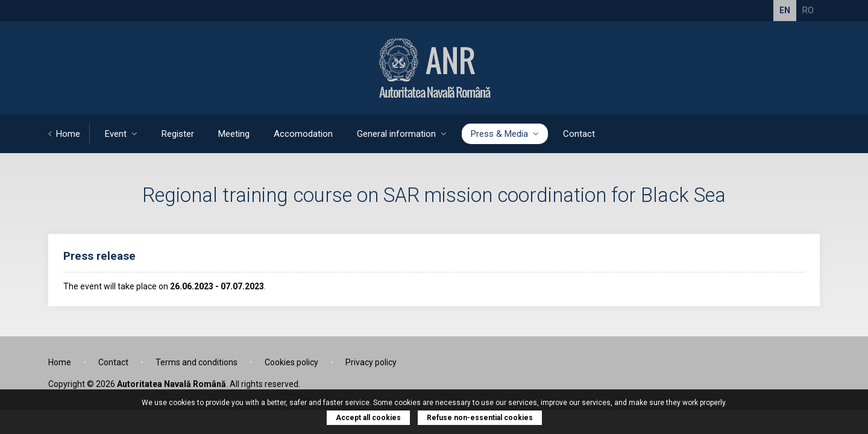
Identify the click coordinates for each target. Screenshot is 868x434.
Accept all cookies (368, 418)
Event (121, 134)
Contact (579, 134)
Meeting (234, 134)
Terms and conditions (197, 362)
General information (402, 134)
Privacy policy (371, 362)
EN (785, 10)
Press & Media (505, 134)
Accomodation (303, 134)
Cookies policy (291, 362)
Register (178, 134)
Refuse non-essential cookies (480, 418)
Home (64, 134)
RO (808, 10)
